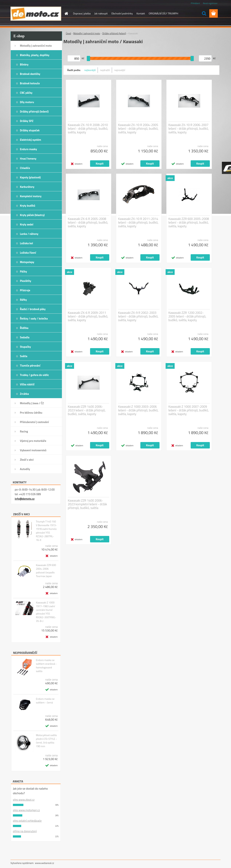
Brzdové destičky (30, 74)
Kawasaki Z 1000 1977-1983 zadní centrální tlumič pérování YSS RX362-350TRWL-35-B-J (46, 612)
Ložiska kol (26, 243)
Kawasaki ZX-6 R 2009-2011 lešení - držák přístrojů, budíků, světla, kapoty (88, 316)
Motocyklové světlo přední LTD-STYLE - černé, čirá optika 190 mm (46, 741)
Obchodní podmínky (122, 13)
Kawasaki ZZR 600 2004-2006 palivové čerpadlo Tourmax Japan (46, 571)
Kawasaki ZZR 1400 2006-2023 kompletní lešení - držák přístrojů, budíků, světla (87, 504)
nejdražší (105, 70)
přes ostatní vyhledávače (27, 821)
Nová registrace (210, 3)
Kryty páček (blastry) (32, 215)
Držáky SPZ (27, 121)
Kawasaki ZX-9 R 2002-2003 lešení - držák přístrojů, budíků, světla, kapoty (138, 316)
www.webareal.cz (45, 863)
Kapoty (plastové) (30, 177)
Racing (24, 431)
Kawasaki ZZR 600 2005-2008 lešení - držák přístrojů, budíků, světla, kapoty (189, 222)
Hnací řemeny (28, 159)
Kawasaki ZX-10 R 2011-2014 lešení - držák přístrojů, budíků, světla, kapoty (138, 222)
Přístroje (25, 290)
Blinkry (24, 64)
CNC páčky (26, 93)
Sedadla (25, 337)
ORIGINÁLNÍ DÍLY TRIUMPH (163, 13)
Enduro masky (28, 149)
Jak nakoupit (101, 13)
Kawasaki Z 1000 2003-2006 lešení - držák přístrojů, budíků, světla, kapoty (138, 410)
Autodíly (25, 469)
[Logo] (36, 14)
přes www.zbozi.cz (24, 800)
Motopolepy (27, 262)
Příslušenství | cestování (34, 422)
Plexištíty (26, 281)
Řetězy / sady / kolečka (34, 319)
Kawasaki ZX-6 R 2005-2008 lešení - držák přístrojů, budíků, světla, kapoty (88, 222)
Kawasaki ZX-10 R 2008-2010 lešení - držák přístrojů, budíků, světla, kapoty (88, 129)
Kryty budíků (28, 206)
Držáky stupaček (30, 130)
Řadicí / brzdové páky (33, 309)
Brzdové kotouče (30, 83)
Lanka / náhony (29, 234)
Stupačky (25, 347)
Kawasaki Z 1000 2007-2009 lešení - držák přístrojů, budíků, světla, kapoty (189, 410)
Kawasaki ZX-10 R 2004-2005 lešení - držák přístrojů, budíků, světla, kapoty (138, 129)
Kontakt (141, 13)
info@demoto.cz (25, 499)
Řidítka (24, 328)
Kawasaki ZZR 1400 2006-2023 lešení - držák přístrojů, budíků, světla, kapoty (87, 410)
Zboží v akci (27, 460)
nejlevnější (90, 70)
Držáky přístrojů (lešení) (34, 112)
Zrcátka (24, 394)
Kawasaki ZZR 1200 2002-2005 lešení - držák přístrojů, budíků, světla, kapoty (187, 316)
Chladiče (25, 168)
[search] (204, 13)
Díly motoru (27, 102)
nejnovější (120, 70)
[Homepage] (66, 13)
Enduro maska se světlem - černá (45, 701)
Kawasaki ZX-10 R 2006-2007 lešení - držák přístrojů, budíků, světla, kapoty (189, 129)
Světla (24, 356)
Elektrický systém (30, 140)
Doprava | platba (82, 13)
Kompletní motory (31, 196)
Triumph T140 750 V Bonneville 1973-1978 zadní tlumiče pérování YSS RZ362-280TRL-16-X (46, 531)
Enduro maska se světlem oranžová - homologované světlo (46, 666)
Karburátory (27, 187)
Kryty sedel (27, 224)
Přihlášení (195, 3)
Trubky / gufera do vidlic (34, 375)
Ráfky (23, 300)
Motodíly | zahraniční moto (36, 46)
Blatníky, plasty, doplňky (35, 55)
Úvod (68, 33)
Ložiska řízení (28, 253)
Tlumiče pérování (30, 366)
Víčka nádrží (27, 384)
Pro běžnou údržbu (31, 413)
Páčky (23, 271)
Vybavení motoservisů (33, 450)
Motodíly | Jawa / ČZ (32, 403)
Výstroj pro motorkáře (33, 441)
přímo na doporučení (25, 831)
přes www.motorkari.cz (26, 810)
